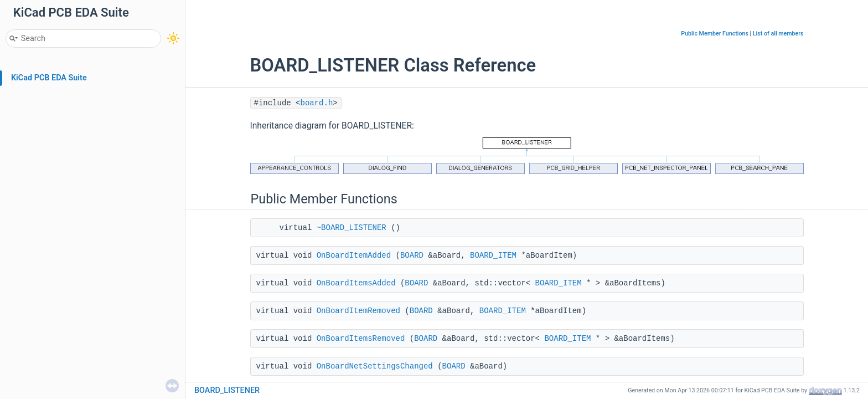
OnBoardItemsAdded (356, 283)
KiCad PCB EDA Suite (49, 78)
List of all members (778, 34)
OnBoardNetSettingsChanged (375, 366)
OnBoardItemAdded (354, 255)
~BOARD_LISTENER (352, 228)
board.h (317, 103)
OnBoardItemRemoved (358, 311)
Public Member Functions (715, 34)
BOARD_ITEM (493, 255)
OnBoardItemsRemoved (361, 339)
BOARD (412, 255)
